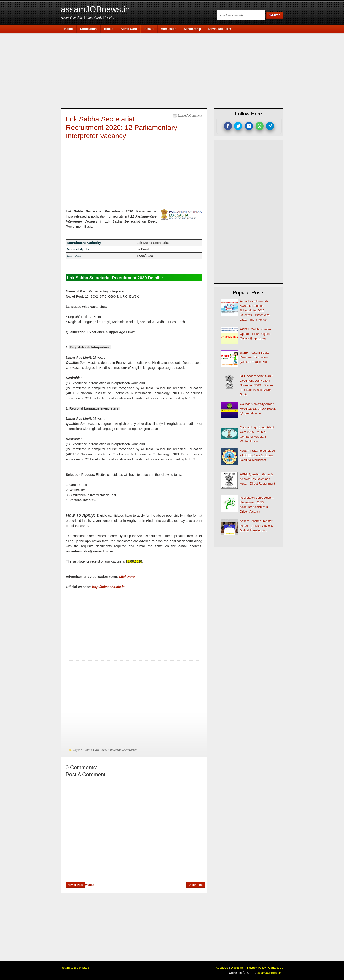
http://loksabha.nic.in (108, 587)
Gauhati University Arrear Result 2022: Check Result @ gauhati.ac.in (258, 409)
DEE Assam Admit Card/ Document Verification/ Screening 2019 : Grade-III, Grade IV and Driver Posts (256, 385)
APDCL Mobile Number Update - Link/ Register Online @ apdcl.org (256, 334)
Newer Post (75, 885)
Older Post (196, 885)
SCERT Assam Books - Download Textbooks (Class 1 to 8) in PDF (256, 357)
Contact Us (276, 968)
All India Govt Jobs (93, 750)
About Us (222, 968)
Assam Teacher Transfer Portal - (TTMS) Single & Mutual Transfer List (256, 526)
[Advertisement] (174, 70)
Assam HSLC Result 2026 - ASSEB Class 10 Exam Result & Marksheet (257, 455)
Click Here (127, 577)
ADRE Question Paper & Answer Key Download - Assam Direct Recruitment (257, 479)
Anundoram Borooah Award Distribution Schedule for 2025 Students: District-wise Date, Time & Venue (255, 310)
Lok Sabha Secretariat (122, 750)
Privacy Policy (257, 968)
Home (89, 885)
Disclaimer (238, 968)
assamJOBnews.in (95, 9)
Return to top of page (75, 968)
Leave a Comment (190, 116)
